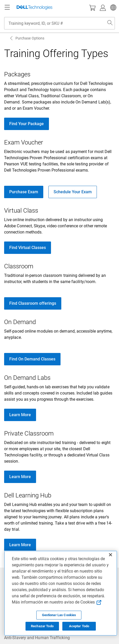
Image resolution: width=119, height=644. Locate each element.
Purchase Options (30, 38)
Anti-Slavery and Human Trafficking (37, 638)
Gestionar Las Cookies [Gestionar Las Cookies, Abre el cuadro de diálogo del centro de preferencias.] (59, 615)
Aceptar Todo (79, 626)
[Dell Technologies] (35, 7)
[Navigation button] (7, 7)
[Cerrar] (110, 555)
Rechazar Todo (42, 626)
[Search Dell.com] (110, 23)
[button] (113, 7)
